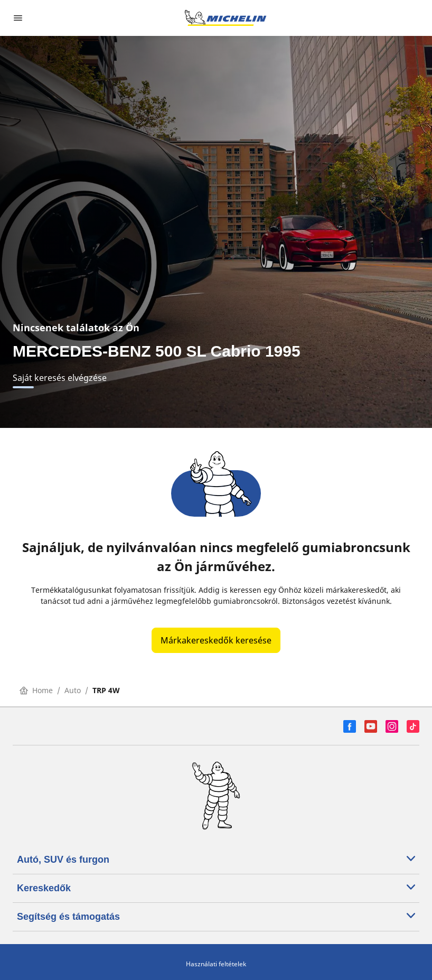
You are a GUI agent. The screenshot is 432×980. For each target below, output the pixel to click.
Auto (73, 690)
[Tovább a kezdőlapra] (226, 18)
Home (36, 690)
